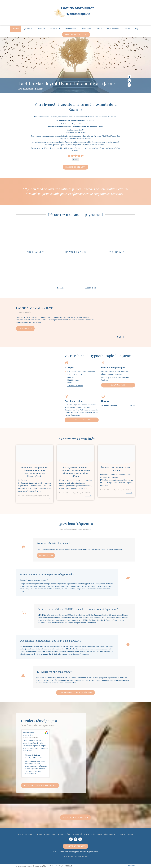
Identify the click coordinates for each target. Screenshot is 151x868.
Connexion (131, 866)
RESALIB (69, 866)
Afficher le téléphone (75, 386)
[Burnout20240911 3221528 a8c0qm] (35, 454)
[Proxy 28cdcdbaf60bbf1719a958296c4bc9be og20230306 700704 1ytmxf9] (76, 454)
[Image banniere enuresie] (116, 454)
